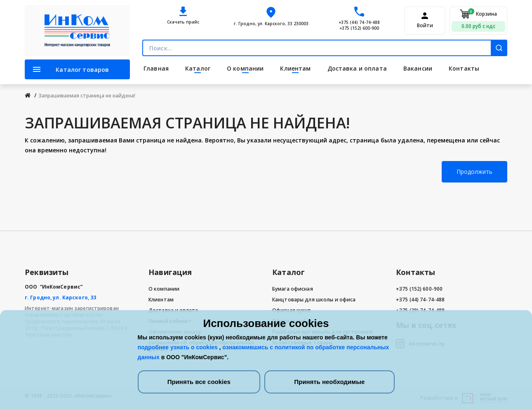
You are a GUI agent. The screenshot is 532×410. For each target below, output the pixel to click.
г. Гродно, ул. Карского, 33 (60, 297)
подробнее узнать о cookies (179, 347)
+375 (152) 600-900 (359, 28)
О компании (164, 289)
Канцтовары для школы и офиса (314, 300)
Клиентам (161, 300)
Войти (425, 26)
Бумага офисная (293, 289)
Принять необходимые (329, 382)
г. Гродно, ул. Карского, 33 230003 (271, 24)
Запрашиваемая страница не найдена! (87, 96)
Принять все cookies (199, 382)
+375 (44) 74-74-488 (359, 22)
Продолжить (474, 172)
